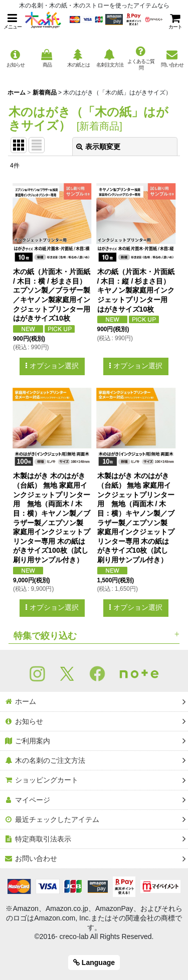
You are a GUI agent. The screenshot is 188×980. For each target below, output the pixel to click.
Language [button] (94, 962)
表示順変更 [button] (98, 147)
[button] (13, 21)
